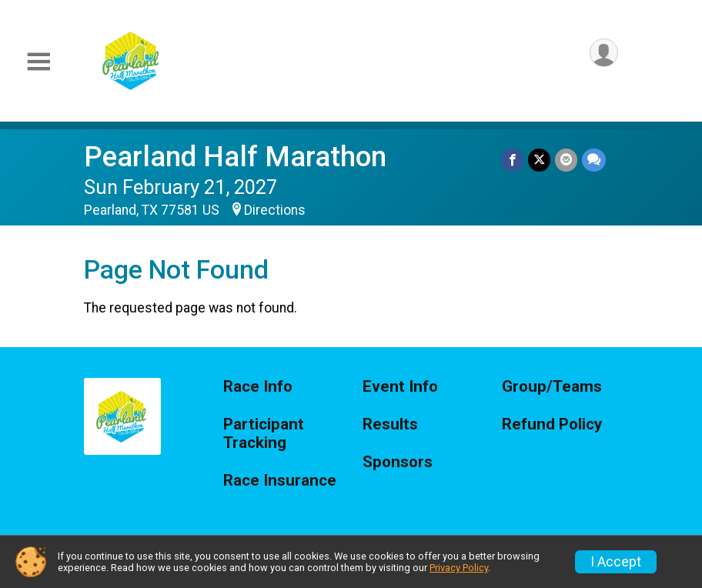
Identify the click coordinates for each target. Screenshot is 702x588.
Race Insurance (280, 481)
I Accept (616, 562)
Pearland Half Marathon (235, 157)
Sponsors (398, 462)
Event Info (400, 387)
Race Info (258, 387)
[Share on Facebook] (512, 160)
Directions (275, 210)
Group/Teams (552, 387)
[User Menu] (604, 53)
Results (390, 424)
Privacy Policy (459, 568)
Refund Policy (552, 424)
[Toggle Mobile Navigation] (38, 62)
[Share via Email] (566, 160)
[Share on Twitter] (539, 160)
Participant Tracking (264, 434)
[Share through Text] (594, 160)
